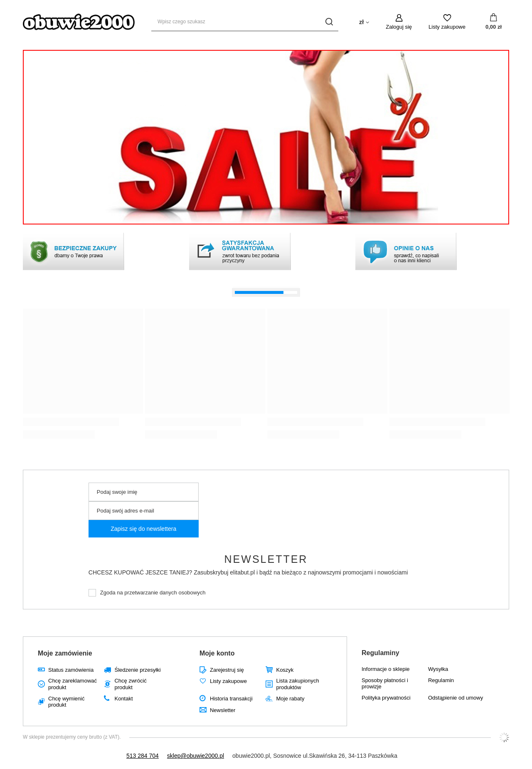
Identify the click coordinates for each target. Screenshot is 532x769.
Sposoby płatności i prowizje (385, 684)
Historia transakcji (231, 699)
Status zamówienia (71, 670)
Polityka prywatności (386, 698)
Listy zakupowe (447, 27)
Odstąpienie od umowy (456, 698)
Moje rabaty (290, 699)
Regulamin (441, 680)
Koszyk (285, 670)
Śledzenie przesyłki (137, 670)
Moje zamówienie (65, 653)
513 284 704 (143, 756)
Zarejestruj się (227, 670)
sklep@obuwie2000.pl (196, 756)
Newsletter (266, 559)
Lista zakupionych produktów (297, 684)
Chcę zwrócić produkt (130, 684)
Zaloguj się (399, 27)
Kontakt (123, 699)
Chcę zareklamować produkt (73, 684)
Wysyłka (438, 669)
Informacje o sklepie (386, 669)
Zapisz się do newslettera (143, 529)
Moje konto (217, 653)
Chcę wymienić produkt (66, 702)
